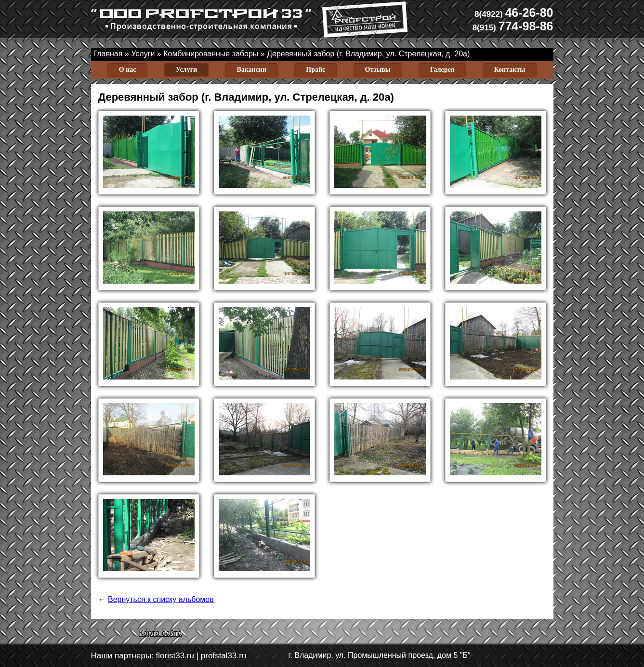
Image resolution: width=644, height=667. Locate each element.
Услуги (143, 54)
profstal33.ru (224, 656)
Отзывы (378, 70)
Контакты (510, 70)
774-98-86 (513, 26)
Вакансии (251, 70)
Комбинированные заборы (211, 54)
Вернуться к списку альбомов (161, 599)
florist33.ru (175, 656)
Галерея (442, 70)
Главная (108, 54)
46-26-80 (514, 13)
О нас (128, 70)
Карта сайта (161, 633)
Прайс (315, 70)
